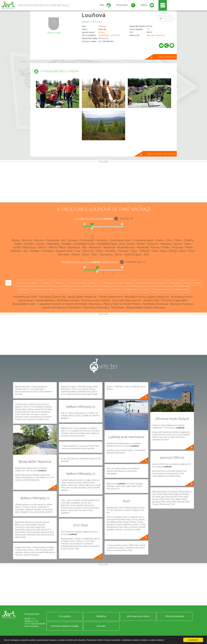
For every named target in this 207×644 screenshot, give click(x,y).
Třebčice (144, 251)
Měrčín (42, 247)
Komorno (153, 244)
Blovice (101, 32)
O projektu (65, 616)
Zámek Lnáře (151, 300)
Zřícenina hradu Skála (174, 300)
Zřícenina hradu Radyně (95, 300)
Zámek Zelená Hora (111, 297)
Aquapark (46, 283)
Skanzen (94, 283)
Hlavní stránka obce (167, 57)
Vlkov (182, 251)
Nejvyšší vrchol (101, 289)
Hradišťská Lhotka (84, 244)
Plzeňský (102, 26)
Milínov (53, 247)
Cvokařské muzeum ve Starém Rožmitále (62, 304)
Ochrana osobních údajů (65, 626)
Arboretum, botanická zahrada (150, 283)
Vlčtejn (173, 251)
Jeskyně (75, 289)
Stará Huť (88, 251)
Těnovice (123, 251)
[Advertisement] (103, 183)
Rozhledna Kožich (182, 297)
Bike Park (117, 289)
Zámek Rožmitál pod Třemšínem (62, 307)
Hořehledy (53, 244)
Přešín (189, 247)
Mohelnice (74, 247)
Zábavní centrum (161, 289)
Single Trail (131, 289)
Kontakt (101, 626)
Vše (8, 283)
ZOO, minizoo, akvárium (26, 283)
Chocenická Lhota (120, 240)
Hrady (187, 283)
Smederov (48, 251)
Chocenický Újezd (143, 240)
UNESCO (60, 283)
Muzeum (145, 289)
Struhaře (110, 251)
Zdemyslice (106, 254)
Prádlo (166, 247)
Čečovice (72, 240)
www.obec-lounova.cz (156, 35)
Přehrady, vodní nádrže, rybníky (117, 283)
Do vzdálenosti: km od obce (93, 218)
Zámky (197, 283)
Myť (85, 247)
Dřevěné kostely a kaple (43, 289)
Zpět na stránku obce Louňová (162, 154)
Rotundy (63, 289)
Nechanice (95, 247)
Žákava (76, 254)
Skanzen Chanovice (182, 304)
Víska (155, 251)
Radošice (16, 251)
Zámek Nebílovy (45, 300)
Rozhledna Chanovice (156, 304)
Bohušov (27, 240)
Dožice (18, 244)
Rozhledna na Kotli (68, 300)
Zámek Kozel (26, 300)
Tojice (134, 251)
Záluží (86, 254)
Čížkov (178, 240)
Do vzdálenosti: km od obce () (90, 262)
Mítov (63, 247)
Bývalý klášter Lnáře (24, 304)
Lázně (86, 289)
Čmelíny (189, 240)
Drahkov (29, 244)
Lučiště (17, 247)
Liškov (188, 244)
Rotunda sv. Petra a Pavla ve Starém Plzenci (115, 304)
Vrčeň (191, 251)
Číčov (169, 240)
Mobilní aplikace (175, 616)
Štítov (100, 251)
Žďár (94, 254)
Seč (26, 251)
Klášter (141, 244)
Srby (78, 251)
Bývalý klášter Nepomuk (82, 297)
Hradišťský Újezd (107, 244)
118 (148, 29)
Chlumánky (86, 240)
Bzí (63, 240)
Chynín (159, 240)
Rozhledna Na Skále (25, 297)
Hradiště (66, 244)
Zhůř (146, 254)
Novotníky (143, 247)
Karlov (131, 244)
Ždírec (119, 254)
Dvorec (41, 244)
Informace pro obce (138, 616)
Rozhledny (174, 283)
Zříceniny (23, 289)
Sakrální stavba (181, 289)
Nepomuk (110, 247)
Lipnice (178, 244)
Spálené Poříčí (64, 251)
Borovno (39, 240)
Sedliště (35, 251)
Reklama (101, 616)
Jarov (122, 244)
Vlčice (163, 251)
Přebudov (177, 247)
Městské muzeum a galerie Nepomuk (147, 297)
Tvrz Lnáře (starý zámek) (126, 300)
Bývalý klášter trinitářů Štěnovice (146, 307)
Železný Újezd (133, 254)
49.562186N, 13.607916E (109, 35)
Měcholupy (30, 247)
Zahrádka (63, 254)
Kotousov (166, 244)
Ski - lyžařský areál (77, 283)
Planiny (155, 247)
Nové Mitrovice (126, 247)
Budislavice (53, 240)
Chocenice (101, 240)
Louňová (94, 15)
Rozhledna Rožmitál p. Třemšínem (104, 307)
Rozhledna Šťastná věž (53, 297)
